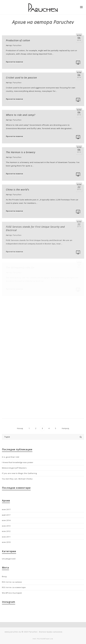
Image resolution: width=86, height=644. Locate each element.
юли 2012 (6, 531)
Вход (4, 576)
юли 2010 (6, 542)
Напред (66, 428)
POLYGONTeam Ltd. (45, 639)
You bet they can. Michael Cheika (17, 479)
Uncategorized (9, 559)
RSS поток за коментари (14, 587)
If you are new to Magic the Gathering (19, 473)
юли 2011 (6, 537)
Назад (20, 428)
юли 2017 (6, 509)
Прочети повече (14, 62)
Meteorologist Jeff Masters (14, 468)
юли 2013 (6, 526)
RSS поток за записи (12, 582)
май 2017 (6, 515)
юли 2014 (6, 520)
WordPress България (12, 593)
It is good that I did (11, 457)
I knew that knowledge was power (18, 462)
